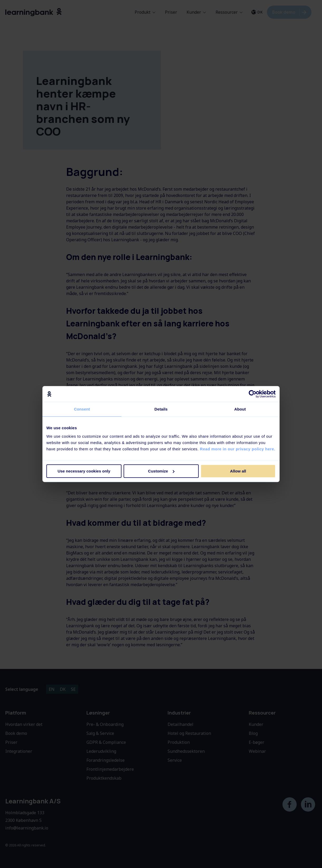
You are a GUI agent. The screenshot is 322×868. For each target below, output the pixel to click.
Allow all (238, 471)
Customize (161, 471)
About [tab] (240, 409)
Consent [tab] (82, 409)
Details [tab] (161, 409)
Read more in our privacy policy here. (238, 449)
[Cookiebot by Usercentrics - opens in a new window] (253, 394)
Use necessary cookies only (84, 471)
